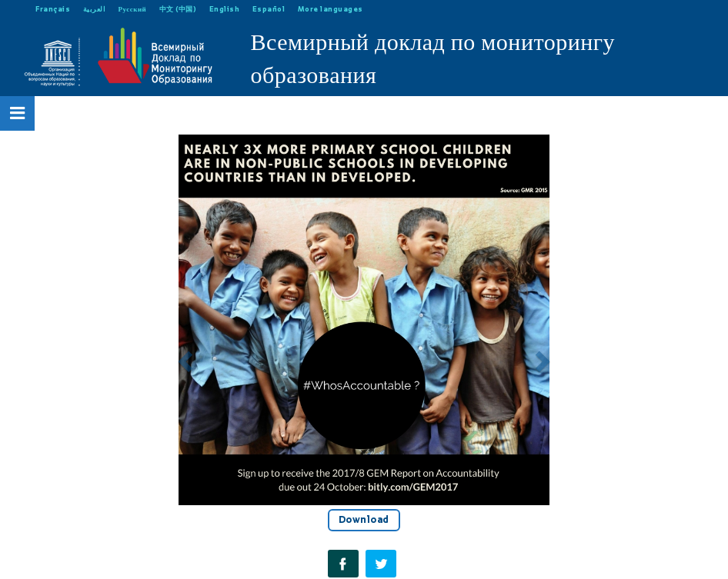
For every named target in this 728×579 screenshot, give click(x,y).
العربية (95, 9)
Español (269, 9)
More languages (331, 9)
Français (53, 9)
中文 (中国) (178, 9)
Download (364, 520)
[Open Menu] (18, 113)
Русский (133, 9)
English (225, 9)
